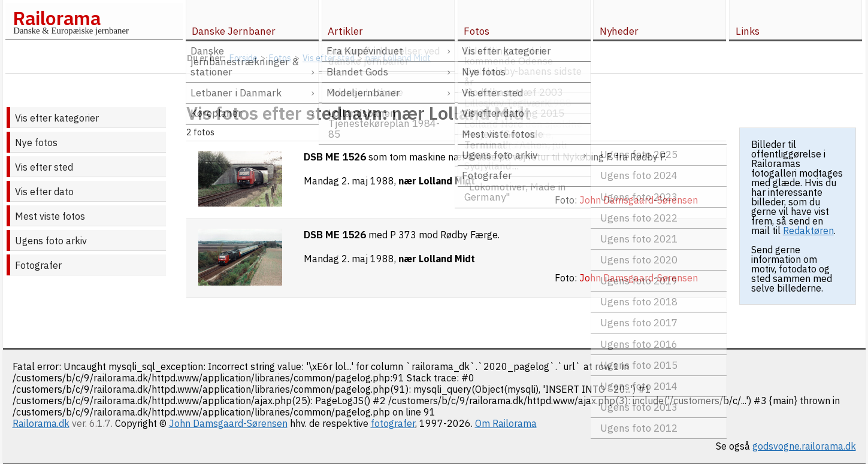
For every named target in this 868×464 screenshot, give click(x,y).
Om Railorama (506, 423)
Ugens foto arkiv (51, 241)
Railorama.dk (41, 423)
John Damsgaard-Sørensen (228, 423)
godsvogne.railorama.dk (804, 446)
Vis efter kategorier (57, 118)
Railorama (57, 18)
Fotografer (38, 265)
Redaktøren (808, 231)
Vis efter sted (44, 167)
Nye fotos (36, 142)
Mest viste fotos (50, 216)
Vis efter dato (44, 192)
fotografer (393, 423)
